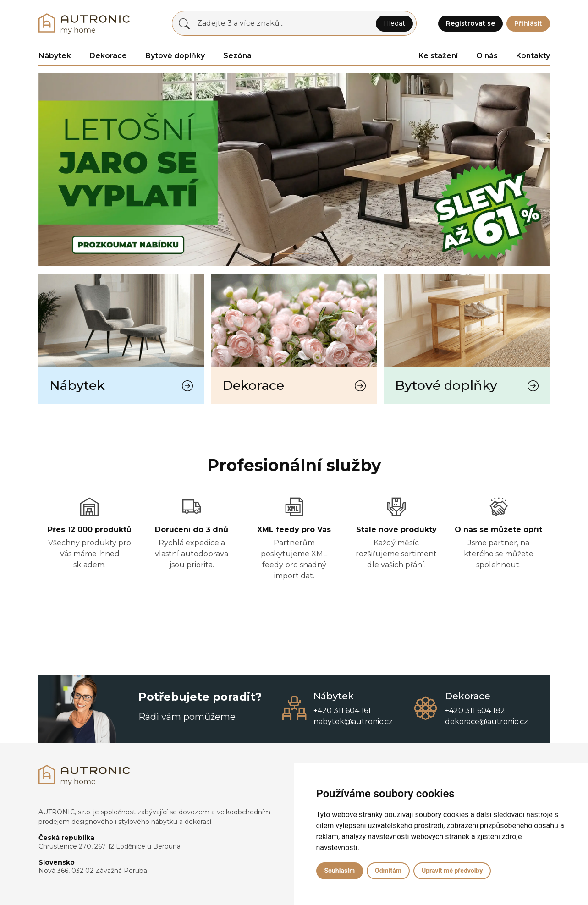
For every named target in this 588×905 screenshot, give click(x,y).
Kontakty (533, 56)
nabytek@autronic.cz (353, 721)
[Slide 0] (286, 254)
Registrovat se (470, 23)
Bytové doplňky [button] (175, 56)
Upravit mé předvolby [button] (452, 871)
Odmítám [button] (388, 871)
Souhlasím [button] (340, 871)
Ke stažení (438, 56)
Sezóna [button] (237, 56)
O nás (487, 56)
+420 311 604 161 (342, 710)
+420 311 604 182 (475, 710)
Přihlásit (528, 23)
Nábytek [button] (55, 56)
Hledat (394, 23)
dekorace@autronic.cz (486, 721)
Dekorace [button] (108, 56)
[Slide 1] (302, 254)
